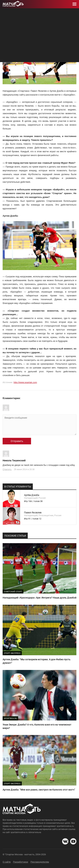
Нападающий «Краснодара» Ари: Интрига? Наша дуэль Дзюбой (39, 598)
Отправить (17, 441)
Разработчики (21, 862)
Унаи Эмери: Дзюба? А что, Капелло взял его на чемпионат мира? (37, 726)
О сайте (7, 862)
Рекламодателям (40, 862)
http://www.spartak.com (25, 382)
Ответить (7, 469)
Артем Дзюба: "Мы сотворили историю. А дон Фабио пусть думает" (37, 661)
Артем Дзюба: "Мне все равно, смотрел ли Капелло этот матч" (39, 790)
